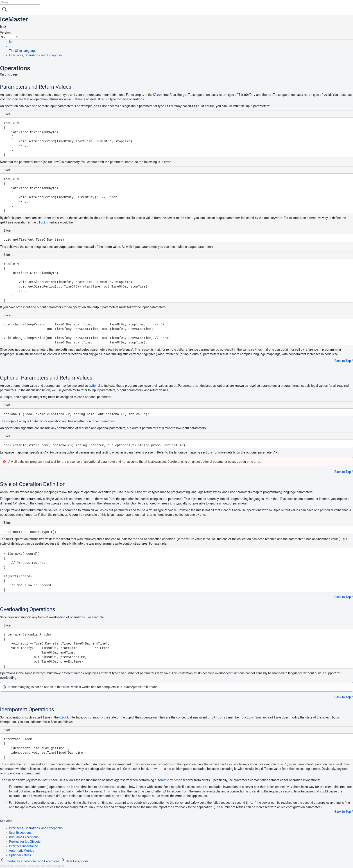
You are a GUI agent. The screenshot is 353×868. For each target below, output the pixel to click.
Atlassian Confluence (27, 866)
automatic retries (167, 780)
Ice (11, 42)
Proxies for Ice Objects (25, 842)
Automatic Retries (21, 851)
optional (94, 386)
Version (5, 32)
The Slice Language (23, 51)
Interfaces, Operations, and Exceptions (36, 55)
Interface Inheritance (24, 846)
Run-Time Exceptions (24, 837)
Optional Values (20, 855)
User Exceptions (20, 833)
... (10, 46)
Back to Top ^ (344, 361)
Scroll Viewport (55, 866)
